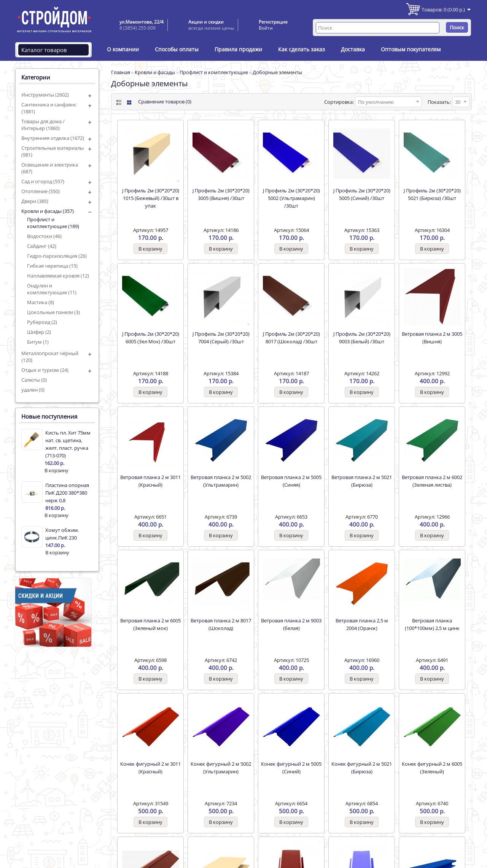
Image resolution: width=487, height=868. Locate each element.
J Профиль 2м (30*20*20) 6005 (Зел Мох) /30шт (151, 338)
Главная (121, 72)
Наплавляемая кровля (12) (58, 276)
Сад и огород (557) (43, 181)
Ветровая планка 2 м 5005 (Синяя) (291, 481)
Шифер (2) (39, 332)
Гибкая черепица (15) (52, 266)
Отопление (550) (41, 191)
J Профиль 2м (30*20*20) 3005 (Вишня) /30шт (221, 194)
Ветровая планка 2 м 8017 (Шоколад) (221, 624)
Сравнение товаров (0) (165, 102)
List (118, 102)
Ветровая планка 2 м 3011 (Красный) (150, 481)
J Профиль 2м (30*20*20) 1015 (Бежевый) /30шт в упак (151, 198)
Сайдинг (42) (42, 246)
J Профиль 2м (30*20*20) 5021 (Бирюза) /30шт (432, 194)
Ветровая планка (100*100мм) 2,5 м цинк (432, 624)
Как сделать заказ (302, 49)
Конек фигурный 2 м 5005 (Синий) (291, 768)
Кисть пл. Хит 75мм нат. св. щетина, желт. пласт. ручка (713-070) (68, 444)
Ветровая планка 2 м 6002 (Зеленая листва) (432, 481)
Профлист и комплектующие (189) (53, 223)
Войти (266, 28)
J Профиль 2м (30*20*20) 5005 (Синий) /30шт (362, 194)
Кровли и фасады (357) (48, 211)
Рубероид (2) (42, 322)
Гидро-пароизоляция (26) (57, 256)
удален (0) (33, 390)
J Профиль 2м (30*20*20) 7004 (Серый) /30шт (221, 338)
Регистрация (273, 22)
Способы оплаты (177, 49)
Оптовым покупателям (411, 49)
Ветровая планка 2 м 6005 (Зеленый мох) (150, 624)
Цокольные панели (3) (53, 312)
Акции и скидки (206, 22)
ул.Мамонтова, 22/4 (142, 22)
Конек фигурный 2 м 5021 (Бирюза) (362, 768)
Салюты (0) (34, 380)
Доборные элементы (277, 72)
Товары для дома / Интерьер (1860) (43, 125)
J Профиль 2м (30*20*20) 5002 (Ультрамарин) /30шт (291, 198)
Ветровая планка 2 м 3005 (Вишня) (432, 338)
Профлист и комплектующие (214, 72)
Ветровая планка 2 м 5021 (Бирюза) (362, 481)
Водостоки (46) (44, 236)
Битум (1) (38, 342)
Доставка (353, 49)
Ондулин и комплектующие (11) (52, 289)
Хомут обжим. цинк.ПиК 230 (62, 534)
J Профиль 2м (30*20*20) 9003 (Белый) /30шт (362, 338)
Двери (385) (35, 201)
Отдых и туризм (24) (45, 370)
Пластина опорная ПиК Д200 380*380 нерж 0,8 (67, 493)
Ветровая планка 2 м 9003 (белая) (291, 624)
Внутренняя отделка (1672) (53, 138)
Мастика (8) (41, 302)
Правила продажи (238, 49)
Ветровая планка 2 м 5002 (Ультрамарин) (221, 481)
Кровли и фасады (155, 72)
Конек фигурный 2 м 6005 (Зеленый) (432, 768)
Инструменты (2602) (45, 95)
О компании (123, 49)
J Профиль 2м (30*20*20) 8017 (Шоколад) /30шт (291, 338)
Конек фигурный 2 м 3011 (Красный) (150, 768)
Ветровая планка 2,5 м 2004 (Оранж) (362, 624)
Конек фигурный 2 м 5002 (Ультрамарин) (221, 768)
